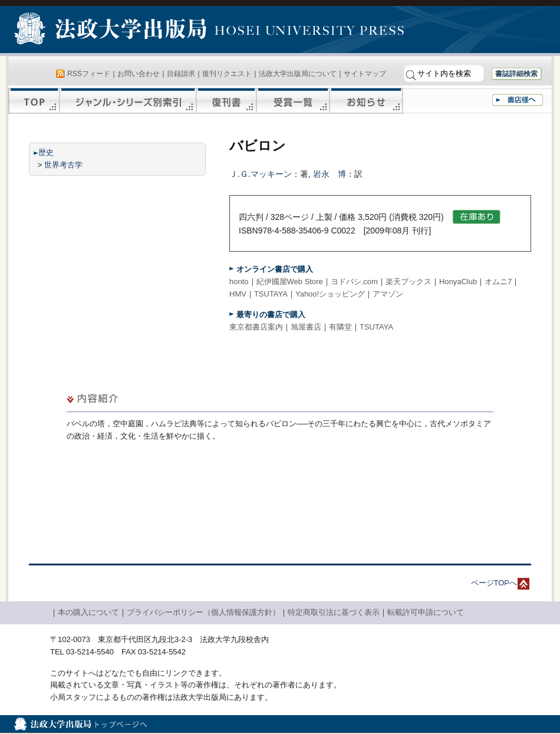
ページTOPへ (494, 583)
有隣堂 (340, 327)
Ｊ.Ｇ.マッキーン (261, 174)
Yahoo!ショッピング (330, 294)
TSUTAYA (271, 294)
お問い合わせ (139, 74)
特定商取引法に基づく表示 (334, 612)
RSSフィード (89, 74)
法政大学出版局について (298, 74)
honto (239, 282)
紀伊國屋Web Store (290, 282)
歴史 (46, 152)
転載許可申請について (426, 612)
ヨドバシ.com (354, 282)
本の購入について (88, 612)
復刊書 (226, 101)
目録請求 (181, 74)
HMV (238, 294)
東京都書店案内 (256, 327)
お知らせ (366, 101)
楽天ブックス (409, 282)
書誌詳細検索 (516, 74)
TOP (34, 101)
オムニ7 (498, 282)
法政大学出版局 (112, 31)
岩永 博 (330, 174)
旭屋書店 (306, 327)
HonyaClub (458, 282)
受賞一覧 (293, 101)
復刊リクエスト (227, 74)
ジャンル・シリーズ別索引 (128, 101)
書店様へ (518, 100)
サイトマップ (365, 74)
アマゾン (388, 294)
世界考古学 (63, 165)
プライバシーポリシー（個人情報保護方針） (203, 612)
